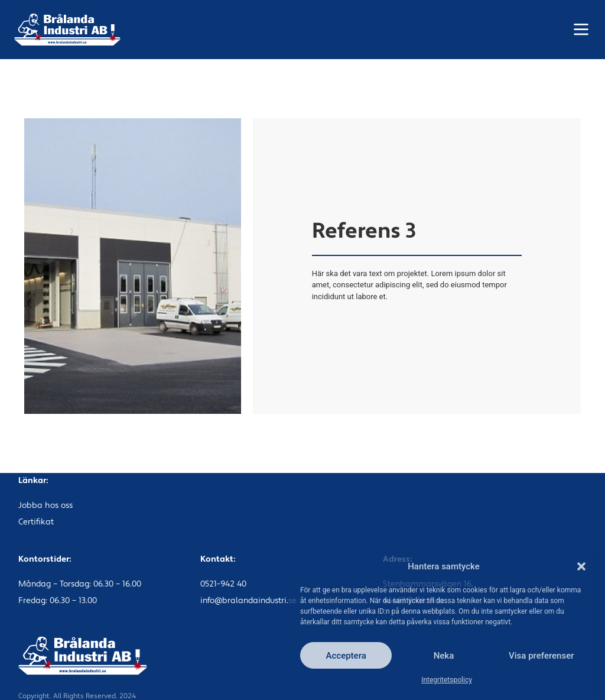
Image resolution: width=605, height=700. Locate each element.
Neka (444, 656)
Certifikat (36, 522)
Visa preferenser (541, 656)
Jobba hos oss (45, 506)
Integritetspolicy (447, 680)
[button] (581, 566)
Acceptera (346, 656)
